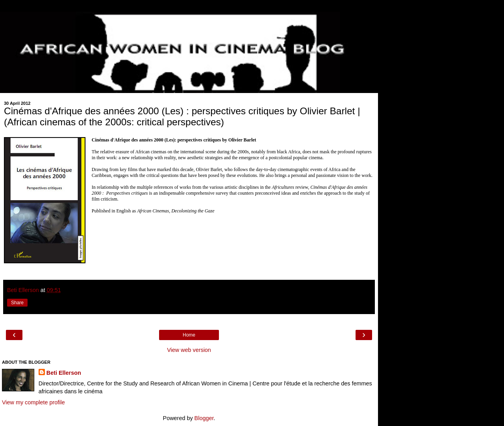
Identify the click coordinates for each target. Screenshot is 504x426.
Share (17, 303)
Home (189, 335)
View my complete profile (33, 402)
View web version (189, 350)
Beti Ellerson (64, 373)
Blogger (204, 418)
